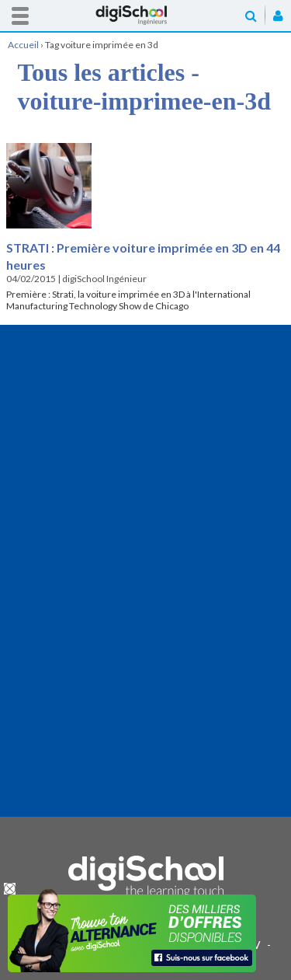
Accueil (146, 15)
